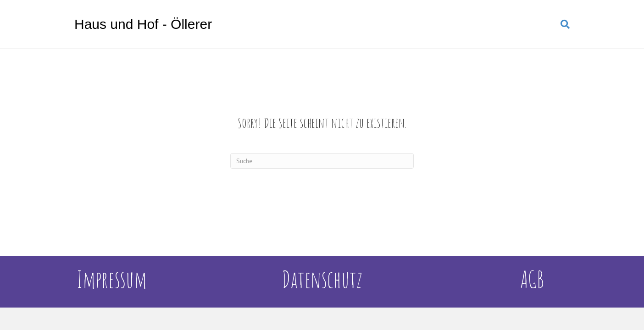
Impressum (112, 279)
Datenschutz (322, 279)
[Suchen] (562, 24)
